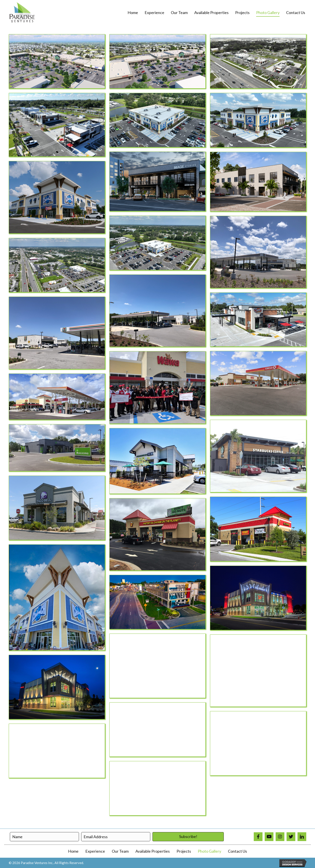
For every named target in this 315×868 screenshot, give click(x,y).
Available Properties (153, 851)
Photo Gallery (209, 851)
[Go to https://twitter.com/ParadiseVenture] (291, 837)
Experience (95, 851)
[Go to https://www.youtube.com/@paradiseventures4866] (269, 837)
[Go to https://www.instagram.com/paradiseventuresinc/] (280, 837)
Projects (184, 851)
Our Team (120, 851)
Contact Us (237, 851)
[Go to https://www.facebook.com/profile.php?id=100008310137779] (258, 837)
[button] (188, 837)
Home (73, 851)
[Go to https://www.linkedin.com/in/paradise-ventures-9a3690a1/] (302, 837)
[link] (133, 13)
